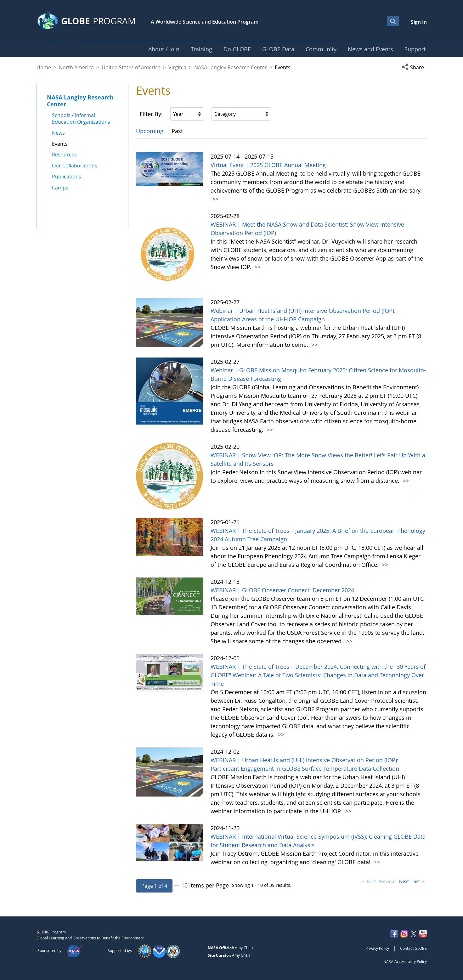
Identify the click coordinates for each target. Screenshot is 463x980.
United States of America (131, 67)
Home (44, 67)
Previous (388, 881)
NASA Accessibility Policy (405, 961)
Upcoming (150, 131)
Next (404, 881)
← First (369, 881)
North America (76, 67)
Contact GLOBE (413, 948)
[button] (414, 67)
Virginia (177, 67)
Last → (418, 881)
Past (177, 131)
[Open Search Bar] (393, 21)
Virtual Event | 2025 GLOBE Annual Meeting (268, 165)
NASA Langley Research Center (231, 67)
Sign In (419, 22)
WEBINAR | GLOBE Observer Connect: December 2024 (282, 590)
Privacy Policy (377, 948)
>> (215, 199)
